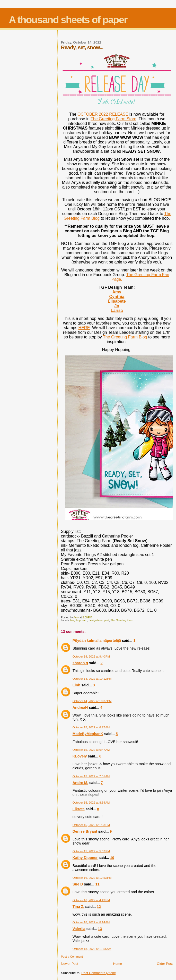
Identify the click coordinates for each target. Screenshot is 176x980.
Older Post (165, 964)
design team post (99, 620)
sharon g (80, 663)
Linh (76, 685)
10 (112, 858)
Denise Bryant (85, 831)
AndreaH (80, 708)
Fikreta (79, 809)
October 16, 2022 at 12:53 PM (92, 878)
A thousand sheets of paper (68, 20)
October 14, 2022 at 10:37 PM (92, 701)
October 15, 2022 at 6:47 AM (91, 750)
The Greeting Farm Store (113, 119)
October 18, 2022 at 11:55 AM (92, 949)
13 (100, 929)
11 (98, 884)
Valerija (79, 929)
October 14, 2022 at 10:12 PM (92, 679)
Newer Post (70, 964)
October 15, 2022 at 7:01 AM (91, 776)
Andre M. (80, 783)
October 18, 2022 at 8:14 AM (91, 922)
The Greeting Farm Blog (125, 337)
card (85, 620)
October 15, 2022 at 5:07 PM (91, 851)
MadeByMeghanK (88, 734)
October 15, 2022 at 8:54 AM (91, 803)
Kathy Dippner (85, 858)
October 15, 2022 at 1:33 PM (91, 825)
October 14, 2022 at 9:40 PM (91, 657)
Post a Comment (72, 957)
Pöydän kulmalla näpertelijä (97, 641)
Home (117, 964)
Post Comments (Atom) (99, 973)
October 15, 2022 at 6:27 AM (91, 727)
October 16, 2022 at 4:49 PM (91, 900)
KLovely (80, 756)
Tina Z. (78, 907)
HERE (84, 328)
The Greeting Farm (122, 620)
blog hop (75, 620)
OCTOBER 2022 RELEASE (103, 114)
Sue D (78, 884)
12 (99, 907)
